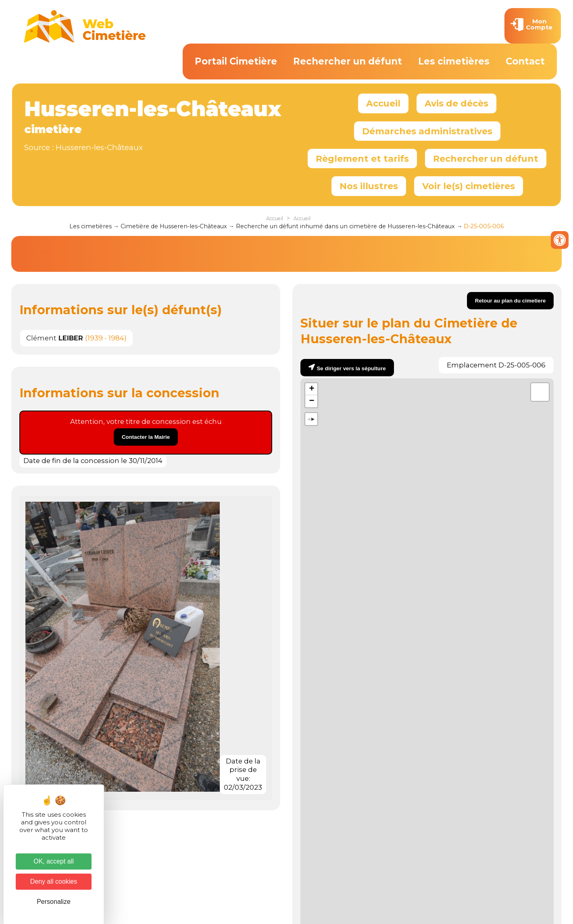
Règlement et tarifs (362, 159)
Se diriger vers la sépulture (351, 368)
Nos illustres (369, 186)
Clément (55, 338)
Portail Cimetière (236, 61)
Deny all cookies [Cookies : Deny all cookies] (54, 881)
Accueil (383, 103)
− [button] (312, 401)
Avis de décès (456, 103)
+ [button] (312, 389)
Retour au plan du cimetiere (510, 301)
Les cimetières (454, 61)
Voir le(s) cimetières (469, 186)
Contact (525, 61)
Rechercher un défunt (348, 61)
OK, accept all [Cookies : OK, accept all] (54, 861)
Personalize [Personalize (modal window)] (54, 902)
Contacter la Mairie (146, 437)
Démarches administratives (427, 131)
